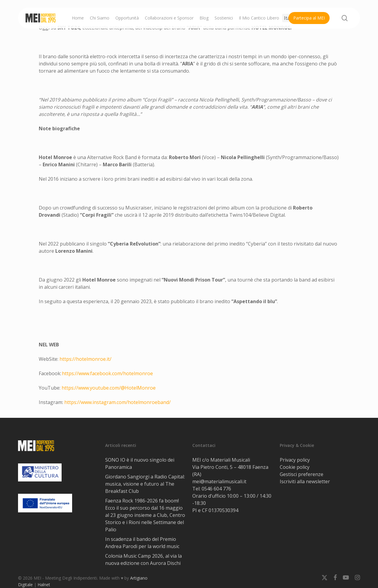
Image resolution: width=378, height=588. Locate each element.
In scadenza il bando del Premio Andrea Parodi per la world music (142, 543)
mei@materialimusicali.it (219, 481)
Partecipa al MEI (309, 18)
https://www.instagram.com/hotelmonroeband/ (117, 402)
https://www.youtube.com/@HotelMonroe (109, 388)
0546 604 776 (216, 489)
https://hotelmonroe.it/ (85, 359)
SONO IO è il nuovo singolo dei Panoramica (140, 463)
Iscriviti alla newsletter (305, 481)
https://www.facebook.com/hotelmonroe (107, 373)
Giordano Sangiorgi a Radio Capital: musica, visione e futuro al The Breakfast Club (145, 484)
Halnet (44, 585)
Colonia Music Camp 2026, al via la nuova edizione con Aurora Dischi (143, 559)
